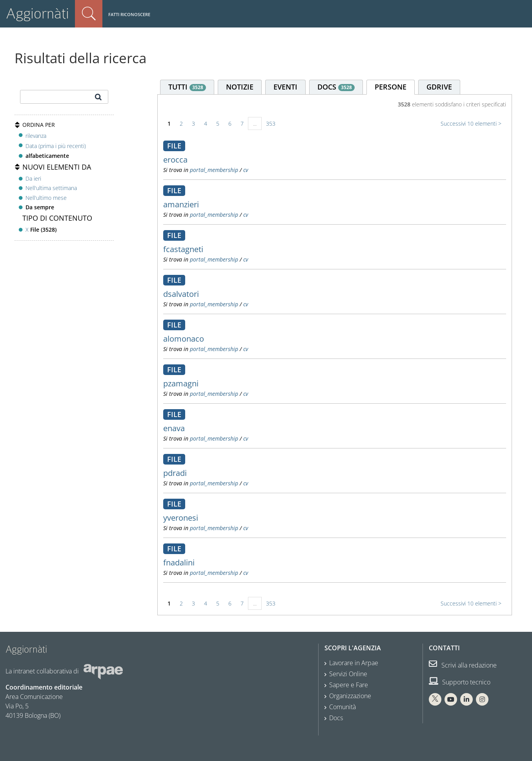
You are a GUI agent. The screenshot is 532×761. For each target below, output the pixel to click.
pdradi (175, 473)
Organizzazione (350, 696)
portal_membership (214, 170)
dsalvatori (181, 294)
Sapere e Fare (349, 685)
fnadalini (179, 563)
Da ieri (33, 178)
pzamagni (181, 383)
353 (271, 123)
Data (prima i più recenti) (56, 146)
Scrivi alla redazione (463, 665)
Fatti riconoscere (129, 14)
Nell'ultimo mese (46, 198)
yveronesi (181, 518)
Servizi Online (348, 674)
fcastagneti (183, 249)
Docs (336, 718)
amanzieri (181, 204)
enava (174, 428)
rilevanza (36, 136)
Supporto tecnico (460, 682)
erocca (175, 160)
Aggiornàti (37, 14)
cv (246, 170)
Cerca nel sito (89, 14)
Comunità (343, 707)
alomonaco (184, 339)
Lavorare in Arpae (354, 663)
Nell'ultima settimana (51, 188)
